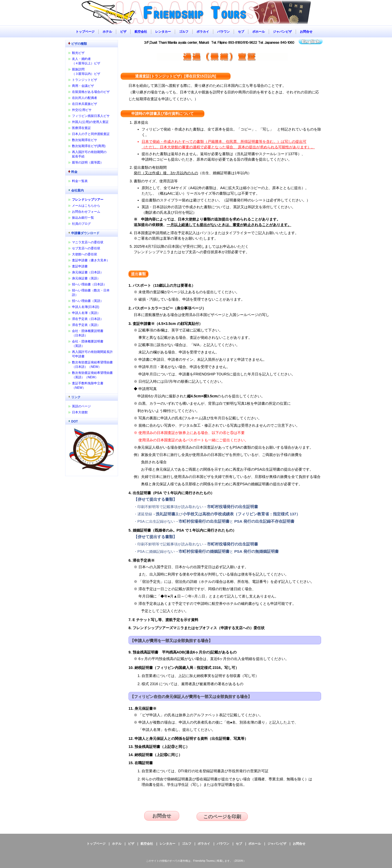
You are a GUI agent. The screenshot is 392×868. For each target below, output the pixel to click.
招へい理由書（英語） (88, 301)
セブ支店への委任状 (86, 248)
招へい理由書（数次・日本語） (91, 293)
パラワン (223, 32)
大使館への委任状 (85, 254)
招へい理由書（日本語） (89, 284)
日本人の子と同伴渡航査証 (91, 134)
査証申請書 (80, 266)
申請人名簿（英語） (86, 313)
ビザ (123, 32)
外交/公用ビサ (82, 110)
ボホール (259, 32)
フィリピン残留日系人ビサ (91, 116)
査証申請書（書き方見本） (91, 260)
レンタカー (163, 32)
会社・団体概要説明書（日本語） (88, 333)
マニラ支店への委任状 (88, 242)
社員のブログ (81, 224)
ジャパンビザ (282, 32)
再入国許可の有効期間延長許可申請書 (92, 354)
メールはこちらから (86, 206)
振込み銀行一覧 (83, 218)
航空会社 (141, 32)
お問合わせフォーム (86, 212)
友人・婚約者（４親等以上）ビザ (86, 61)
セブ (241, 32)
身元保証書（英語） (86, 278)
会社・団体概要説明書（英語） (88, 344)
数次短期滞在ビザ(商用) (89, 146)
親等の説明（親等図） (88, 162)
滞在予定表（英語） (86, 325)
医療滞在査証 (81, 128)
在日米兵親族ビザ (85, 104)
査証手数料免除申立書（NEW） (88, 385)
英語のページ (81, 406)
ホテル (107, 32)
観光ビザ (78, 53)
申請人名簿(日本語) (86, 307)
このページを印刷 (222, 817)
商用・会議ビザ (83, 86)
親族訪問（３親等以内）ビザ (86, 72)
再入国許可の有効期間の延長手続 (89, 154)
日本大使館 (80, 412)
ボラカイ (203, 32)
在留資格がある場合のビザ (91, 92)
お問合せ (306, 32)
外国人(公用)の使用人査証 (90, 122)
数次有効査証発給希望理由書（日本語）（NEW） (92, 365)
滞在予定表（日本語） (88, 319)
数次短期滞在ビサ (85, 140)
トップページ (85, 32)
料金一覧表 (80, 181)
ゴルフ (184, 32)
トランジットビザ (85, 80)
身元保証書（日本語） (88, 272)
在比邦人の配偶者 (85, 98)
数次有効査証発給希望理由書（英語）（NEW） (92, 375)
